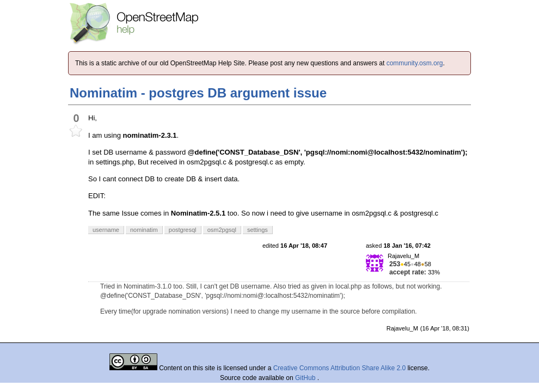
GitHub (306, 378)
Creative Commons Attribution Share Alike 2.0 (339, 368)
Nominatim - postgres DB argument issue (198, 93)
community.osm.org (415, 63)
